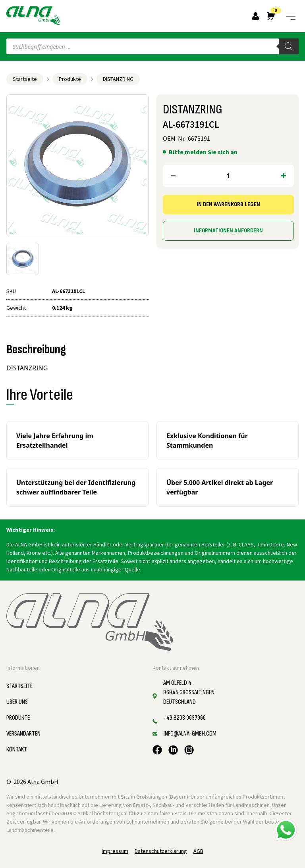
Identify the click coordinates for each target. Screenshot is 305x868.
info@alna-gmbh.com (190, 734)
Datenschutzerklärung (161, 851)
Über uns (17, 702)
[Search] (289, 46)
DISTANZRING (118, 79)
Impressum (115, 851)
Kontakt (17, 750)
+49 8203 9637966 (185, 718)
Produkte (70, 79)
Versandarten (23, 734)
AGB (198, 851)
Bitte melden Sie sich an (203, 152)
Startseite (25, 79)
